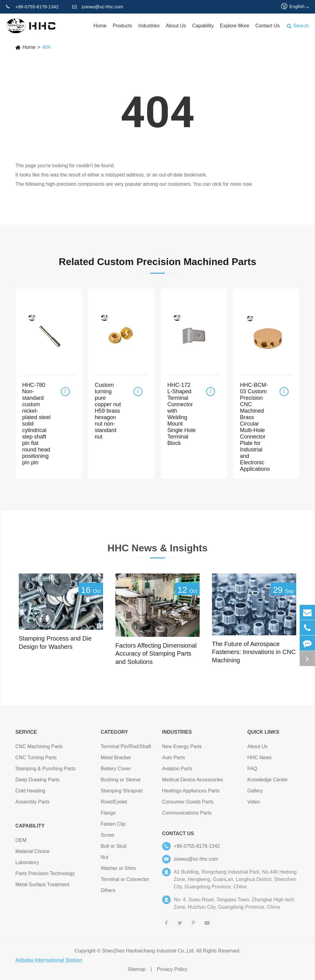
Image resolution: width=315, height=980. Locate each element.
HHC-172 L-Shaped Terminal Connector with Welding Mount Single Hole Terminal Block (181, 414)
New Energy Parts (182, 749)
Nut (104, 860)
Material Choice (32, 854)
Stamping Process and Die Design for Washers (55, 643)
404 (46, 47)
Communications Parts (187, 815)
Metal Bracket (116, 760)
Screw (107, 837)
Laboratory (27, 865)
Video (254, 804)
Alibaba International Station (49, 963)
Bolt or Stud (114, 849)
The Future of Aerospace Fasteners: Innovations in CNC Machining (254, 652)
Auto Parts (174, 760)
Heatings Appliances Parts (191, 793)
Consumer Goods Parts (188, 804)
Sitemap (137, 972)
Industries (149, 26)
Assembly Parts (32, 804)
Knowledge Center (268, 782)
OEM (21, 843)
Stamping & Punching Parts (46, 771)
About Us (176, 26)
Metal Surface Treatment (42, 887)
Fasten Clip (113, 826)
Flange (108, 815)
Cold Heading (30, 793)
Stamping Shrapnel (122, 793)
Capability (203, 26)
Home (100, 26)
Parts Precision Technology (45, 876)
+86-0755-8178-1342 (32, 7)
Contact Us (267, 26)
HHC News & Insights (157, 550)
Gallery (255, 793)
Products (122, 26)
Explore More (235, 26)
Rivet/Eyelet (114, 804)
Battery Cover (116, 771)
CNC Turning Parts (36, 760)
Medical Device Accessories (193, 782)
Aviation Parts (177, 771)
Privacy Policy (172, 972)
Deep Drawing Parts (37, 782)
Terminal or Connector (125, 882)
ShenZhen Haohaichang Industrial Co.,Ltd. (148, 953)
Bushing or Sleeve (121, 782)
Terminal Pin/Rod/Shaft (126, 749)
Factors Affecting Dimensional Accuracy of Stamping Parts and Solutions (156, 654)
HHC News (259, 760)
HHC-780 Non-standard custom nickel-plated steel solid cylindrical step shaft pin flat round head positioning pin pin (36, 424)
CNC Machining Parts (39, 749)
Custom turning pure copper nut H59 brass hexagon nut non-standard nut (108, 411)
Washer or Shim (118, 871)
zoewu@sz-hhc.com (98, 7)
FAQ (252, 771)
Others (108, 893)
